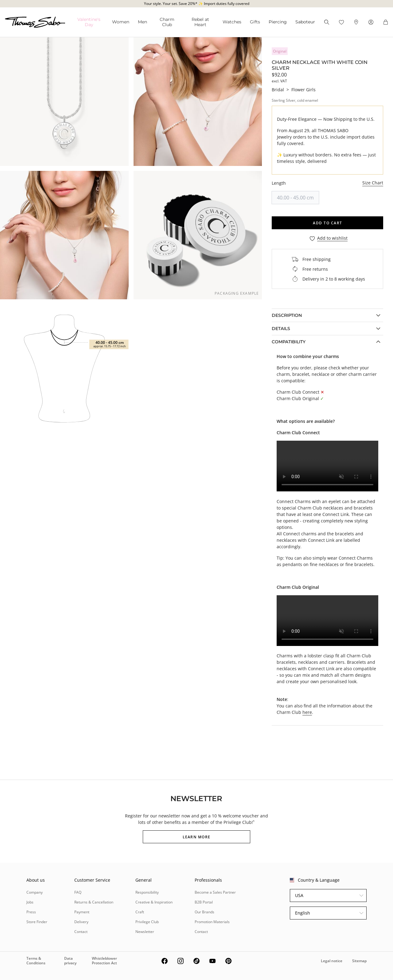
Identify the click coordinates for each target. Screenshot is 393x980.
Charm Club (167, 22)
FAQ (78, 892)
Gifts (255, 22)
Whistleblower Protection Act (104, 960)
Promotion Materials (212, 922)
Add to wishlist (332, 238)
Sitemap (359, 961)
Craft (140, 912)
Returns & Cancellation (94, 902)
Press (31, 912)
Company (35, 892)
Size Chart (373, 183)
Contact (81, 932)
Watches (232, 22)
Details (281, 329)
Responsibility (147, 892)
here (307, 712)
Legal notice (332, 961)
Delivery (81, 922)
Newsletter (145, 932)
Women (121, 22)
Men (142, 22)
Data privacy (70, 960)
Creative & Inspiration (154, 902)
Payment (82, 912)
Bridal (278, 90)
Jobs (30, 902)
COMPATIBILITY (289, 342)
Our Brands (204, 912)
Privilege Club (147, 922)
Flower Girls (304, 90)
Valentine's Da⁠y (89, 22)
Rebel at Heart (200, 22)
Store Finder (37, 922)
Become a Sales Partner (215, 892)
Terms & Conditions (36, 960)
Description (287, 315)
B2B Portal (204, 902)
